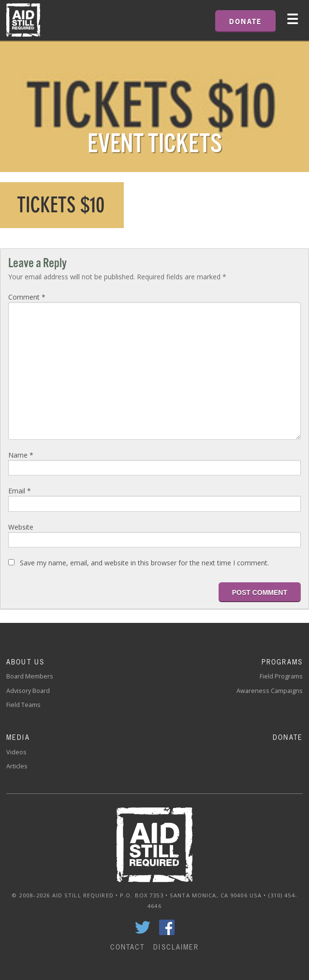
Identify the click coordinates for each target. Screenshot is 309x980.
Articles (17, 766)
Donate (288, 737)
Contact (128, 947)
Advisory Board (28, 691)
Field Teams (23, 705)
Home (23, 20)
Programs (282, 662)
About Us (25, 662)
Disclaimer (176, 947)
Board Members (30, 676)
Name (21, 455)
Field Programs (281, 676)
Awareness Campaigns (270, 691)
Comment (27, 297)
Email (20, 491)
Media (18, 737)
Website (21, 527)
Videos (16, 752)
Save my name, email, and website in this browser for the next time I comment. (144, 563)
